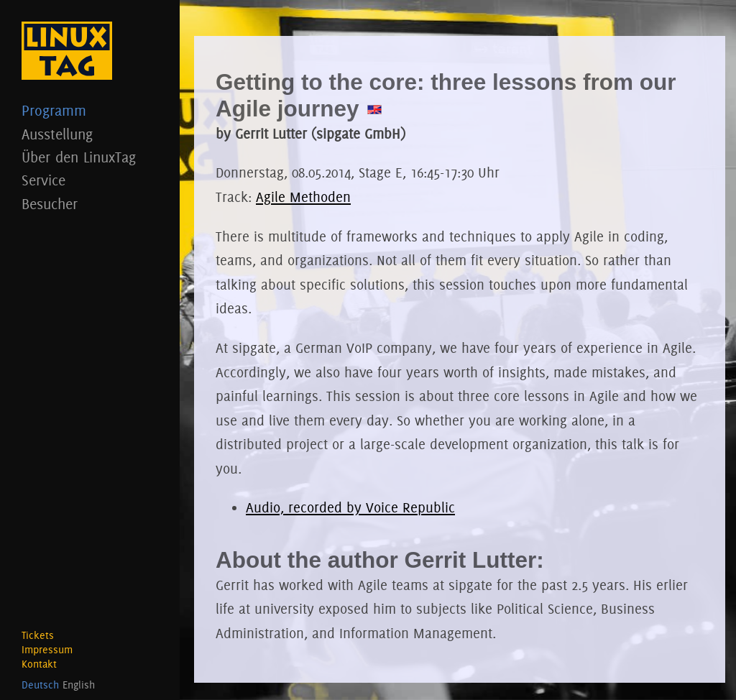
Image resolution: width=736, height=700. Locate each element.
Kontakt (39, 664)
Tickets (38, 635)
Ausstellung (90, 134)
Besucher (90, 204)
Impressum (47, 650)
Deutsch (40, 685)
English (79, 685)
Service (90, 180)
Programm (90, 110)
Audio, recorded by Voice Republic (350, 507)
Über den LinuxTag (90, 157)
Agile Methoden (303, 197)
